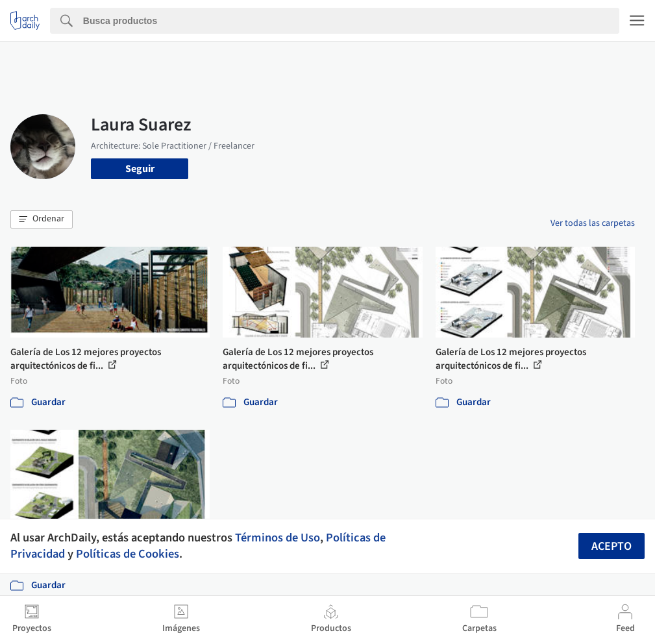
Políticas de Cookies (128, 554)
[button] (42, 219)
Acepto (612, 546)
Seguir (140, 169)
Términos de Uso (278, 538)
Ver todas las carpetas (593, 223)
